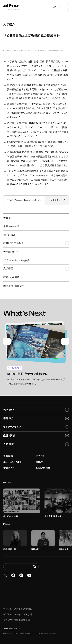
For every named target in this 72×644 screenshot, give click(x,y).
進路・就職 (36, 435)
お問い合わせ (43, 468)
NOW (39, 462)
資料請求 (8, 456)
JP (54, 7)
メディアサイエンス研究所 (17, 620)
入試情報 (36, 444)
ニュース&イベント (13, 462)
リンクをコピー (57, 200)
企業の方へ (9, 468)
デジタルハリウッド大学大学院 (19, 615)
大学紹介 (36, 410)
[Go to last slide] (7, 341)
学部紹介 (36, 418)
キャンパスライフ (36, 427)
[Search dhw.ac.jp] (21, 566)
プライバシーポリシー (12, 629)
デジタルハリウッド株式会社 (18, 609)
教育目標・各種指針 (36, 243)
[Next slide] (65, 341)
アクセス (40, 456)
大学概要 (36, 269)
